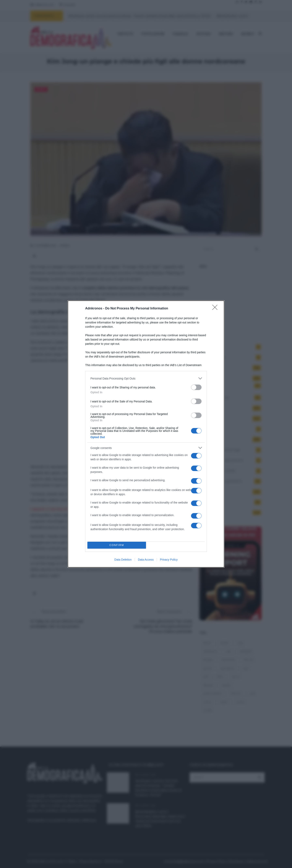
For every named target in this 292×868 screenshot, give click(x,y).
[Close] (216, 309)
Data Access (146, 560)
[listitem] (146, 378)
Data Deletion (123, 560)
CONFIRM (117, 545)
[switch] (196, 387)
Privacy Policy (169, 560)
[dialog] (146, 434)
